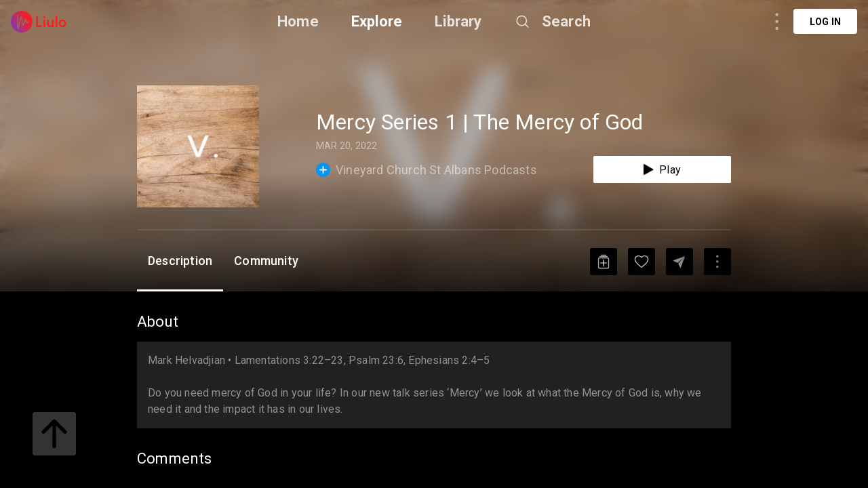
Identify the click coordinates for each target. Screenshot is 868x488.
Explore (377, 21)
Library (458, 21)
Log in (825, 22)
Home (298, 21)
